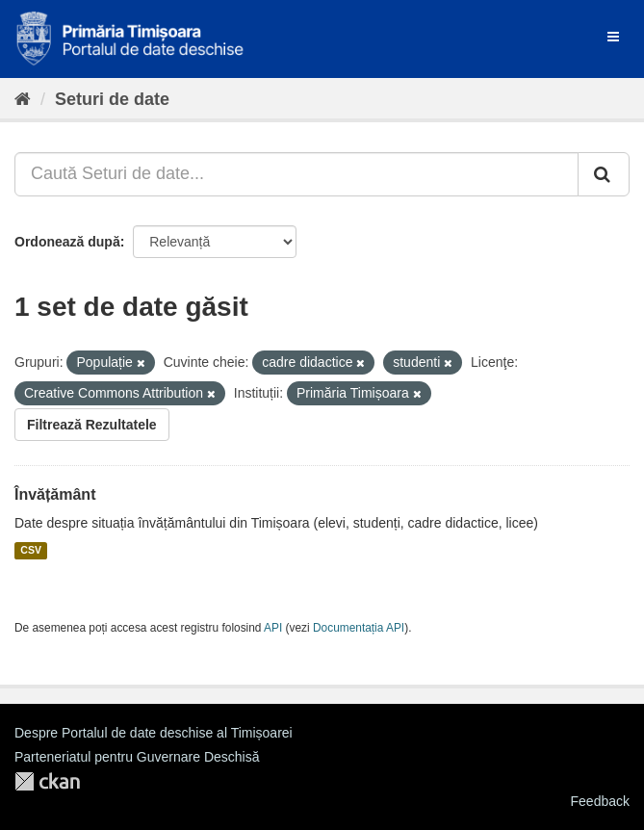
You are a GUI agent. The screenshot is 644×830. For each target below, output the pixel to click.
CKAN (47, 781)
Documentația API (359, 628)
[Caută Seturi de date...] (296, 174)
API (273, 628)
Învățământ (55, 494)
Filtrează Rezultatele (92, 425)
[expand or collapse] (613, 37)
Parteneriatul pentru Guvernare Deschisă (137, 757)
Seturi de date (112, 99)
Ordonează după (67, 242)
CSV (31, 551)
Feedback (600, 801)
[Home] (23, 99)
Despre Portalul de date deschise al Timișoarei (154, 733)
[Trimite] (604, 174)
